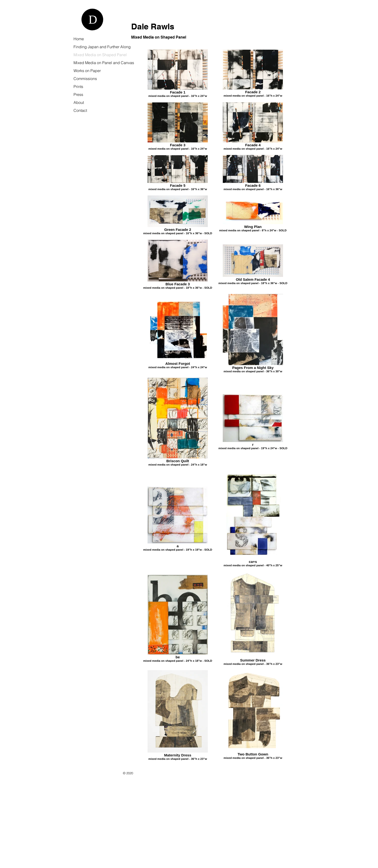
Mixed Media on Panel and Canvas (104, 63)
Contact (80, 110)
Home (79, 39)
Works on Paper (87, 71)
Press (78, 94)
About (79, 102)
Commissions (85, 79)
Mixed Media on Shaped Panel (100, 55)
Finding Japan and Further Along (102, 47)
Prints (78, 87)
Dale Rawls (153, 26)
